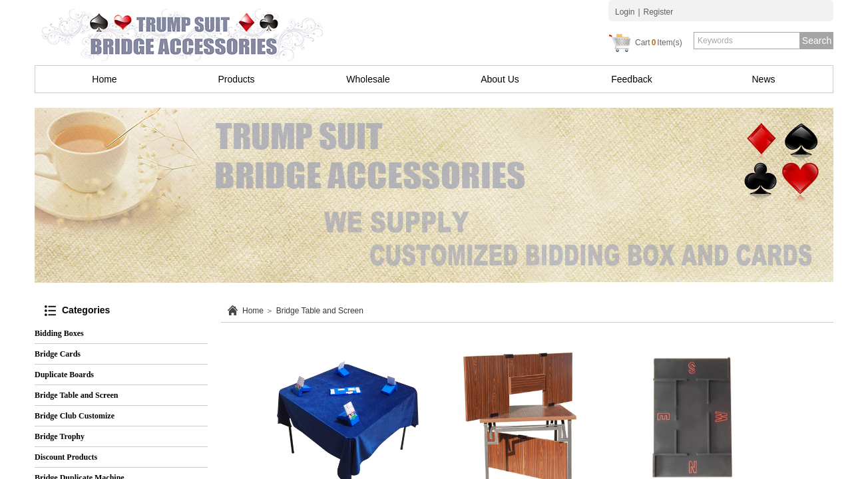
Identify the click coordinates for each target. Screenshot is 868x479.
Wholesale (368, 79)
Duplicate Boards (64, 375)
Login (625, 12)
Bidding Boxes (59, 333)
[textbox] (747, 41)
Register (659, 12)
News (763, 79)
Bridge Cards (58, 354)
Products (236, 79)
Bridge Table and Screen (320, 311)
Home (104, 79)
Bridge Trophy (60, 436)
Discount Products (66, 457)
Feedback (631, 79)
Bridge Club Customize (75, 416)
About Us (500, 79)
